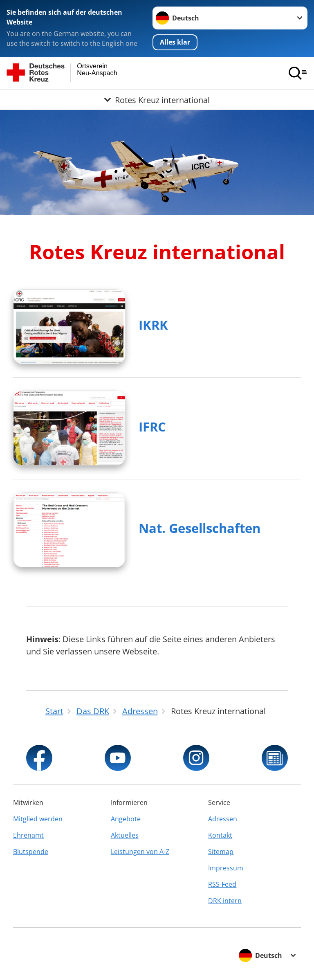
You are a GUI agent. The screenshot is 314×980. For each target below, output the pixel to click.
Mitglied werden (38, 819)
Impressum (226, 868)
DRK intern (225, 901)
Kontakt (220, 835)
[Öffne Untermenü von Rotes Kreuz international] (157, 100)
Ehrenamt (28, 835)
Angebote (126, 819)
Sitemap (221, 852)
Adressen (223, 819)
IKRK (153, 325)
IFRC (152, 427)
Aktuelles (125, 835)
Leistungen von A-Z (140, 852)
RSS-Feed (222, 884)
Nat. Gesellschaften (200, 528)
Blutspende (31, 852)
